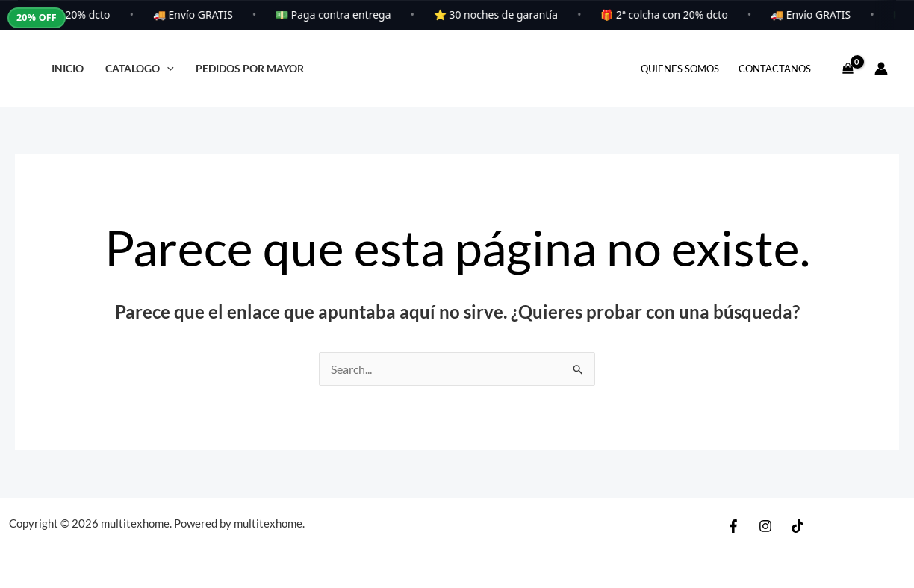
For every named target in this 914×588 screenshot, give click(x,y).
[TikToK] (798, 526)
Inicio (68, 68)
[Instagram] (765, 526)
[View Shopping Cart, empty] (848, 69)
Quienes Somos (680, 69)
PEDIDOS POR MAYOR (250, 68)
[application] (167, 68)
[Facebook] (733, 526)
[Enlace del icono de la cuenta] (881, 69)
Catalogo (140, 68)
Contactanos (775, 69)
